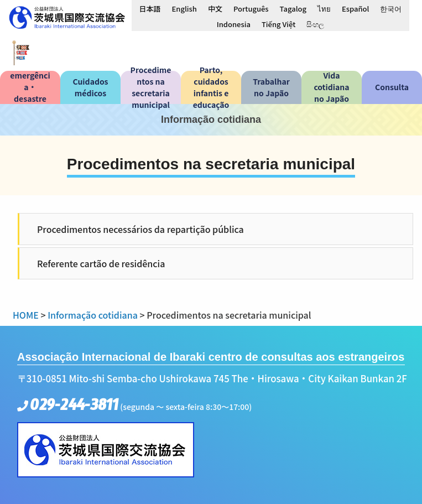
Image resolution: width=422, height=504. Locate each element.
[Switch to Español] (355, 8)
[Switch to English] (184, 8)
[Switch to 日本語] (150, 8)
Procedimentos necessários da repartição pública (140, 229)
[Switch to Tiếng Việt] (278, 24)
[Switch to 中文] (215, 8)
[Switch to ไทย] (324, 8)
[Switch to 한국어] (391, 8)
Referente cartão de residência (101, 263)
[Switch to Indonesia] (234, 24)
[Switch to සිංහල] (315, 24)
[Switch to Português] (251, 8)
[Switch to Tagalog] (293, 8)
